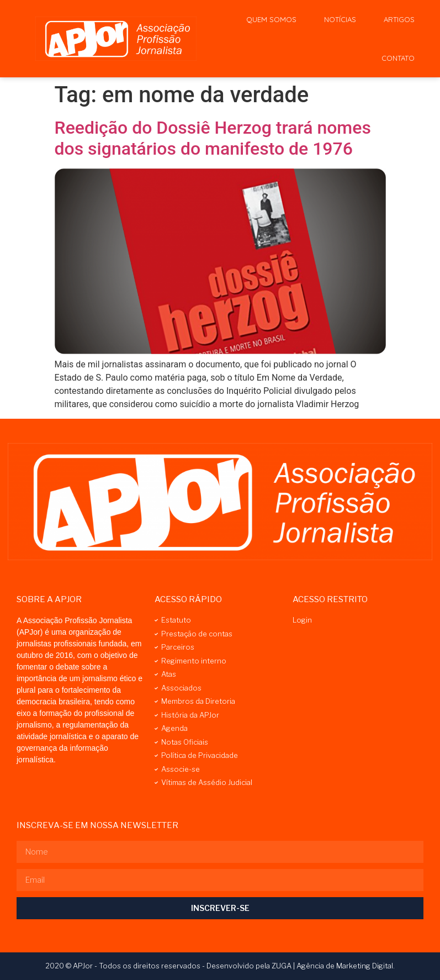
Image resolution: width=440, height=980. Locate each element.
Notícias (340, 19)
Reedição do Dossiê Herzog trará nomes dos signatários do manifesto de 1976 (213, 138)
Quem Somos (271, 19)
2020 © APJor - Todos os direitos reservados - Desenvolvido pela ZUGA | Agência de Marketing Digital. (220, 966)
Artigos (399, 19)
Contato (398, 58)
